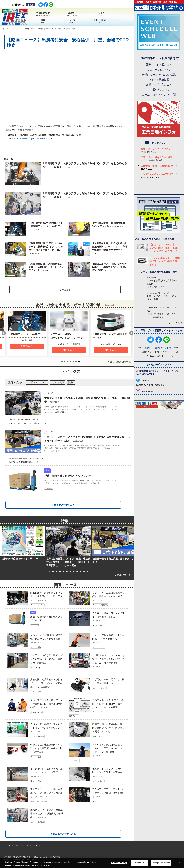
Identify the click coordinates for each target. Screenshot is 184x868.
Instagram (147, 391)
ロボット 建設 (36, 692)
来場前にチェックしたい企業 (159, 75)
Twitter (145, 381)
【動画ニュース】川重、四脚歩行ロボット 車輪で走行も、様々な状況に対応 (109, 267)
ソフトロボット (98, 781)
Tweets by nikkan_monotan (150, 385)
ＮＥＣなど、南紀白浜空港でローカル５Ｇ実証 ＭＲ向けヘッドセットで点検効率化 (108, 748)
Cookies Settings (119, 863)
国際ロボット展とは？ (159, 65)
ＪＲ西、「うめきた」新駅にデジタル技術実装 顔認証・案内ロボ (46, 659)
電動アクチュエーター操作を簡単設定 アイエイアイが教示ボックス (46, 793)
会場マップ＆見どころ (159, 85)
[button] (50, 571)
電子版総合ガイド (33, 845)
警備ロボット (98, 736)
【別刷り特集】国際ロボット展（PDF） (21, 559)
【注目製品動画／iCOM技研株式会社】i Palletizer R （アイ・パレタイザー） (46, 267)
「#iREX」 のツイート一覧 (159, 356)
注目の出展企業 (43, 14)
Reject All (140, 863)
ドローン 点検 (36, 781)
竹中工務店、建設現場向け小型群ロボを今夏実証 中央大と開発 (46, 748)
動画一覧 (16, 29)
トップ (5, 29)
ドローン (72, 671)
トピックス (100, 14)
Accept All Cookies (161, 863)
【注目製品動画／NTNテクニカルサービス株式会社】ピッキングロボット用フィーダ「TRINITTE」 (46, 247)
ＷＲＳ (95, 801)
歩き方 (71, 14)
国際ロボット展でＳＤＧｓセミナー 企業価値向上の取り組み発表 (46, 596)
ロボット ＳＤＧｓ (37, 605)
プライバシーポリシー (14, 845)
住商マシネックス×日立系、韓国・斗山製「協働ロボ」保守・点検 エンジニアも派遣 (108, 704)
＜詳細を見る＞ (97, 483)
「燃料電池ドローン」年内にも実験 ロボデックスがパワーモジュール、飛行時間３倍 (108, 659)
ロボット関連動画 (159, 80)
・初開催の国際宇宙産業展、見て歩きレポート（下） (28, 458)
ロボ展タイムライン (159, 90)
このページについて (159, 70)
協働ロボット (74, 716)
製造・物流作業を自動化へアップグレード (69, 476)
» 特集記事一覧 (123, 575)
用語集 (71, 383)
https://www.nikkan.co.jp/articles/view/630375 (31, 138)
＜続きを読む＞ (60, 412)
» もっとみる (176, 323)
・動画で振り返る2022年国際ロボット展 (23, 420)
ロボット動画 (100, 21)
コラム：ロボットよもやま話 (159, 95)
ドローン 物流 (98, 625)
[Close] (179, 863)
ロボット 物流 (36, 647)
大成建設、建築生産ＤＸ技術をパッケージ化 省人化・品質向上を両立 (46, 683)
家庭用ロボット (36, 712)
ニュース (71, 21)
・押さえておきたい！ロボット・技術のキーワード (27, 423)
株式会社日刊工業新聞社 (50, 857)
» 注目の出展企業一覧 (120, 362)
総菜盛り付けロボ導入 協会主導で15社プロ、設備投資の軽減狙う (47, 813)
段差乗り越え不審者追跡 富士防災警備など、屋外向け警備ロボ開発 (108, 728)
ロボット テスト (99, 647)
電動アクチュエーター (39, 801)
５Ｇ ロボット (74, 761)
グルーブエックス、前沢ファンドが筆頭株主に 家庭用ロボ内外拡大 (46, 704)
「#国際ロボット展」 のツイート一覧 (159, 352)
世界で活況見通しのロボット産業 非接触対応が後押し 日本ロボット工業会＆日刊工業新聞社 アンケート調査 (68, 562)
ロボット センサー (99, 688)
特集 (43, 21)
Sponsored (49, 488)
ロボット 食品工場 (37, 822)
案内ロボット (36, 668)
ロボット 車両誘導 (37, 736)
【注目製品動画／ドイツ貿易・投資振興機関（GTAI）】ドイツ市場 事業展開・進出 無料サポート (110, 247)
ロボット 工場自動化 (100, 605)
